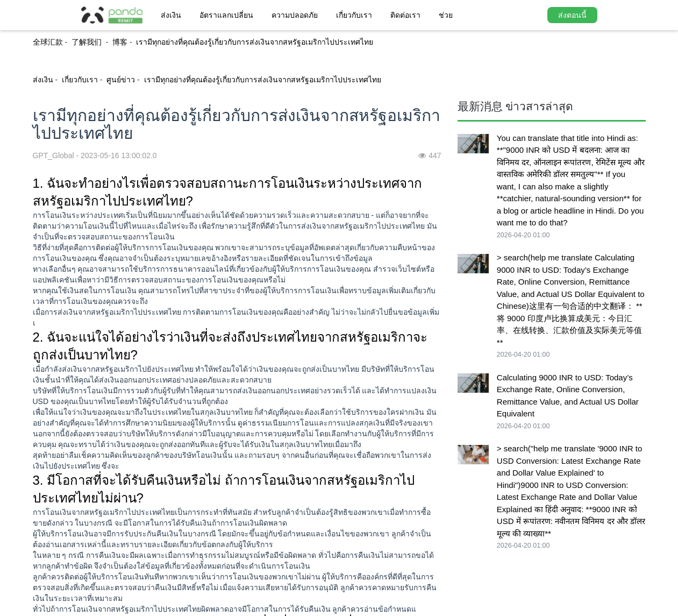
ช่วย (446, 15)
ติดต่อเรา (405, 15)
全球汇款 (48, 42)
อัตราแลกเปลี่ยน (226, 15)
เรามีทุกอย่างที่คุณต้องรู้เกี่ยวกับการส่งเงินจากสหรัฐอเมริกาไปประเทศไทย (255, 42)
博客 (120, 42)
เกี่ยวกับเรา (354, 15)
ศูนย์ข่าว (121, 80)
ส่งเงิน (171, 15)
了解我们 (88, 42)
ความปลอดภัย (295, 15)
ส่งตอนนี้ (572, 15)
